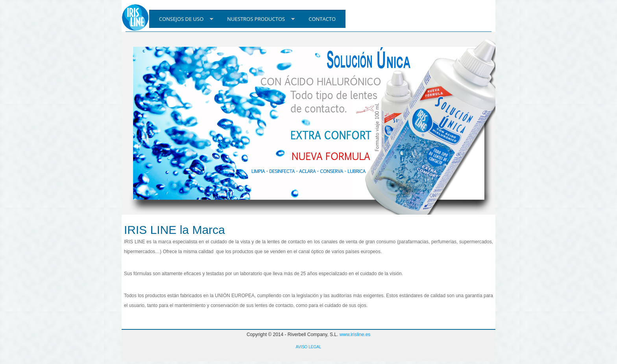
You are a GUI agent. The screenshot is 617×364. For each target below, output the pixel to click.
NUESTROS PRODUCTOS (256, 19)
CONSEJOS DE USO (181, 19)
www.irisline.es (355, 335)
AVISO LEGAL (309, 347)
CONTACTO (322, 19)
